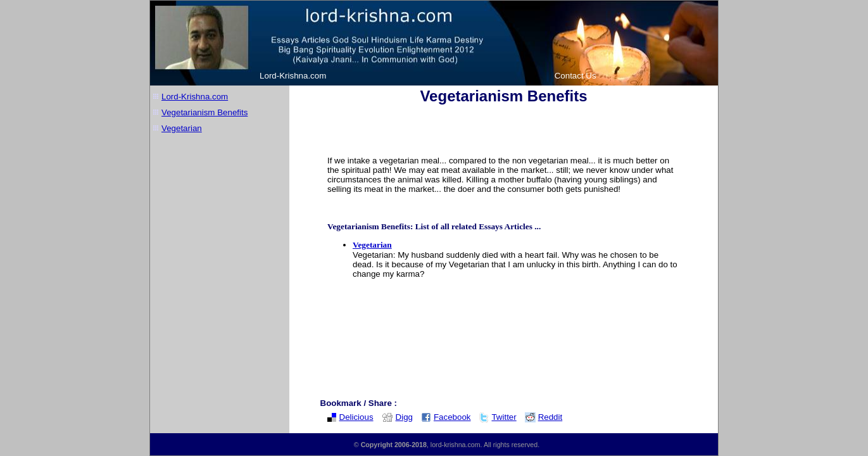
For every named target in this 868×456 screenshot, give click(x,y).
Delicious (350, 417)
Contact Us (576, 76)
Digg (397, 417)
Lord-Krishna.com (293, 76)
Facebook (446, 417)
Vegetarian (182, 128)
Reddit (544, 417)
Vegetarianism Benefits (204, 112)
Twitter (497, 417)
